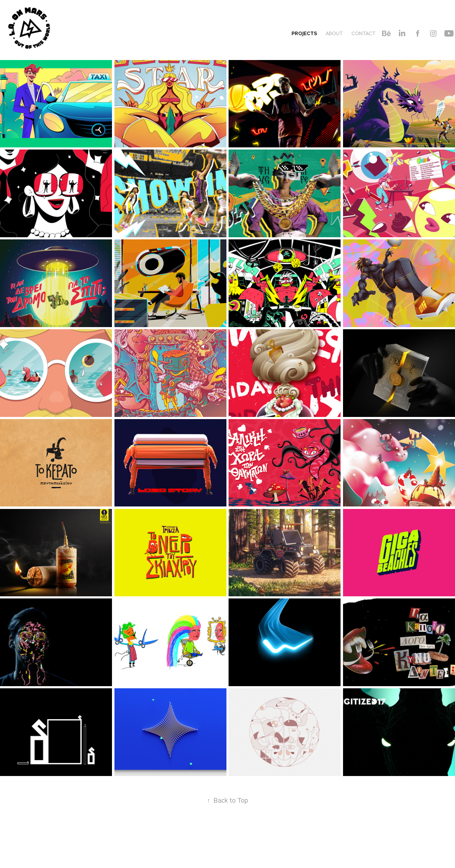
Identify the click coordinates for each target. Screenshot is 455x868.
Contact (363, 33)
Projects (304, 33)
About (334, 33)
